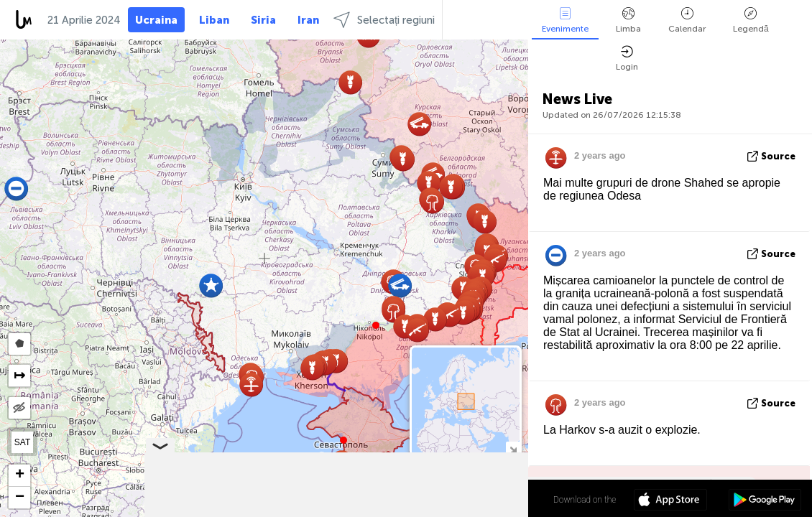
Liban (214, 20)
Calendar (687, 20)
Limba (628, 20)
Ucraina (156, 20)
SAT (22, 442)
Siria (263, 20)
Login (627, 59)
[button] (376, 325)
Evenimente (565, 20)
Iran (308, 20)
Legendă (751, 20)
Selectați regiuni (384, 20)
